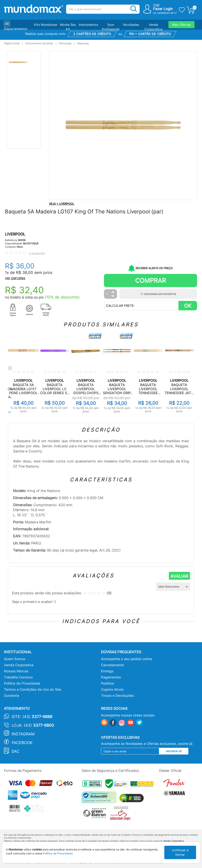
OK (188, 306)
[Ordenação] (173, 587)
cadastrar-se (165, 13)
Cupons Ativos (112, 689)
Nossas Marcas (16, 671)
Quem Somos (15, 659)
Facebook (22, 743)
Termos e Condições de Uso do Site (33, 689)
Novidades (131, 25)
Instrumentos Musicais (39, 43)
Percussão (65, 43)
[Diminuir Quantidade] (113, 296)
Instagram (23, 734)
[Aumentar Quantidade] (113, 292)
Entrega (107, 671)
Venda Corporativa (19, 665)
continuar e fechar (180, 852)
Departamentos (16, 29)
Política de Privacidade (22, 683)
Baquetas (83, 43)
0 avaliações (37, 253)
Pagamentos (111, 677)
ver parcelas (15, 278)
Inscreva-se (174, 751)
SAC (15, 751)
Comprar (151, 280)
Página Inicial (12, 43)
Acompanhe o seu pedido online (127, 659)
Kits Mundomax (46, 25)
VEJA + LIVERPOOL (62, 204)
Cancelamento (112, 665)
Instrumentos (88, 25)
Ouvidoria (12, 696)
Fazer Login (163, 9)
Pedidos (108, 683)
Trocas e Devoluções (117, 696)
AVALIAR (179, 576)
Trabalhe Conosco (18, 677)
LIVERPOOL (15, 234)
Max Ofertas (181, 25)
